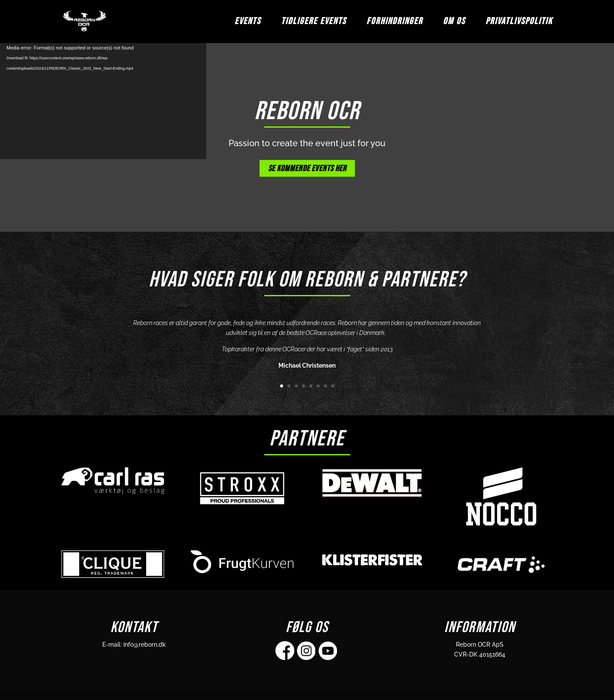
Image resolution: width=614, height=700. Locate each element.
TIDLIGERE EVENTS (314, 23)
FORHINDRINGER (395, 23)
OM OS (454, 23)
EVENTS (248, 23)
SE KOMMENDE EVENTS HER (307, 169)
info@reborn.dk (145, 645)
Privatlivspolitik (519, 23)
